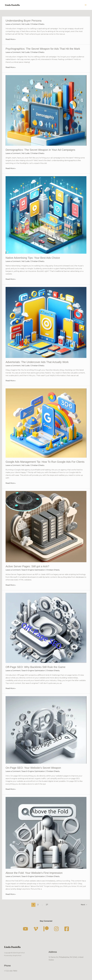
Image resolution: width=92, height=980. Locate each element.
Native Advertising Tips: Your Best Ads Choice (33, 258)
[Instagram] (56, 929)
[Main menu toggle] (86, 5)
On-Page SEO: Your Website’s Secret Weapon (33, 768)
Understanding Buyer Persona (23, 21)
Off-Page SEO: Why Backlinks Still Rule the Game (35, 667)
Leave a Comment (13, 24)
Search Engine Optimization (33, 570)
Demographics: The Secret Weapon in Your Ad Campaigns (40, 150)
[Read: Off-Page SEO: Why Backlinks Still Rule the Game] (46, 628)
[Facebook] (67, 929)
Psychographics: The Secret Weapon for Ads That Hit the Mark (43, 49)
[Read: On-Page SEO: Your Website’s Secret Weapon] (46, 730)
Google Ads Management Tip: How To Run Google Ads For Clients (45, 462)
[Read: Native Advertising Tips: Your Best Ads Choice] (46, 215)
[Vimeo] (36, 929)
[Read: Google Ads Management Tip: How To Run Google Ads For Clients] (46, 423)
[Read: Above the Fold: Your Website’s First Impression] (46, 833)
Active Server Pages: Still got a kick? (27, 566)
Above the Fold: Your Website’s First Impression (34, 873)
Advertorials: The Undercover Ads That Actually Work (37, 362)
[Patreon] (46, 929)
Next (84, 905)
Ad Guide (26, 24)
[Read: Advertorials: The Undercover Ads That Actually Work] (46, 322)
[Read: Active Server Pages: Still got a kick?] (46, 526)
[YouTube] (25, 929)
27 (47, 905)
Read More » (11, 39)
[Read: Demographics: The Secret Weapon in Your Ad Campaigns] (46, 110)
